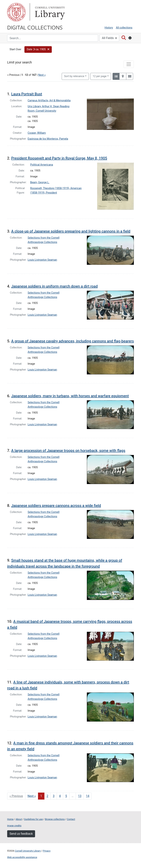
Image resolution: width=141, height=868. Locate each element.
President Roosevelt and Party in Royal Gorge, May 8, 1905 (59, 158)
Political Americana (42, 165)
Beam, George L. (40, 182)
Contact (71, 819)
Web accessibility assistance (22, 857)
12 (100, 76)
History (109, 28)
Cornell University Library (28, 851)
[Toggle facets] (129, 64)
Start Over (15, 49)
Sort (74, 76)
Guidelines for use (33, 819)
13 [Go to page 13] (80, 796)
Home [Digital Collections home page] (10, 819)
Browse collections (55, 819)
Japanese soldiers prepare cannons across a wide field (56, 506)
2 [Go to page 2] (47, 796)
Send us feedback (21, 834)
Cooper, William (37, 133)
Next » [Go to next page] (32, 796)
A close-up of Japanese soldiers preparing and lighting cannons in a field (71, 231)
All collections (124, 28)
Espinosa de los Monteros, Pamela (48, 139)
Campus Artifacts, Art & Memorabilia (49, 101)
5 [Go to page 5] (66, 796)
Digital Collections (35, 27)
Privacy (47, 851)
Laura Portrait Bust (27, 94)
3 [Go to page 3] (54, 796)
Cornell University (16, 12)
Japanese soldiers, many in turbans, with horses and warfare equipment (70, 396)
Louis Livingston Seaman (42, 260)
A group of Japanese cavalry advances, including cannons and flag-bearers (73, 341)
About (19, 819)
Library (49, 12)
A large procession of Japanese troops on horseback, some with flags (68, 451)
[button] (38, 49)
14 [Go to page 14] (88, 796)
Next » (42, 75)
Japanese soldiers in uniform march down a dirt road (54, 286)
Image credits (14, 826)
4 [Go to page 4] (60, 796)
